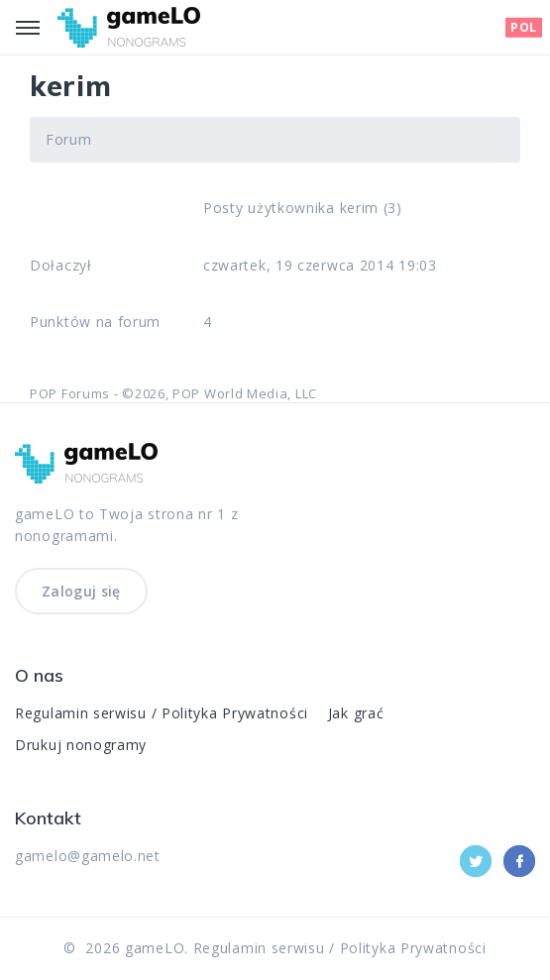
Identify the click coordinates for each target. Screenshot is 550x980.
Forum (69, 139)
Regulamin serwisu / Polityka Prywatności (162, 713)
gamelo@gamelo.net (88, 856)
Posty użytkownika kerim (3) (303, 208)
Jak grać (356, 713)
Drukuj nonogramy (81, 745)
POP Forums (70, 393)
